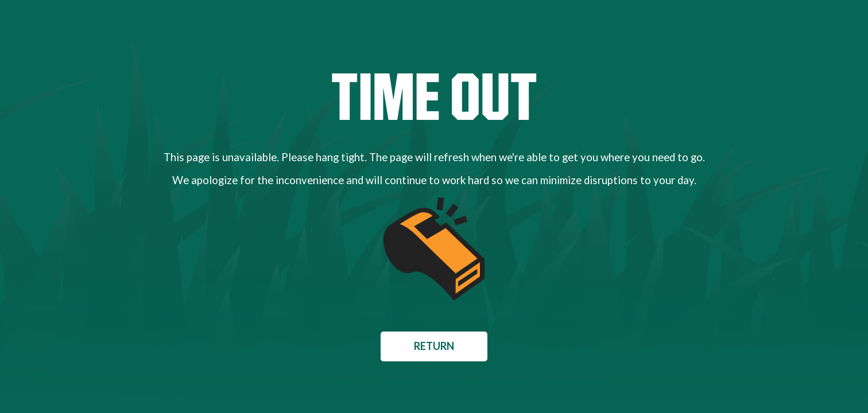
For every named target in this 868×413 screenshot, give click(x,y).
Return (434, 346)
